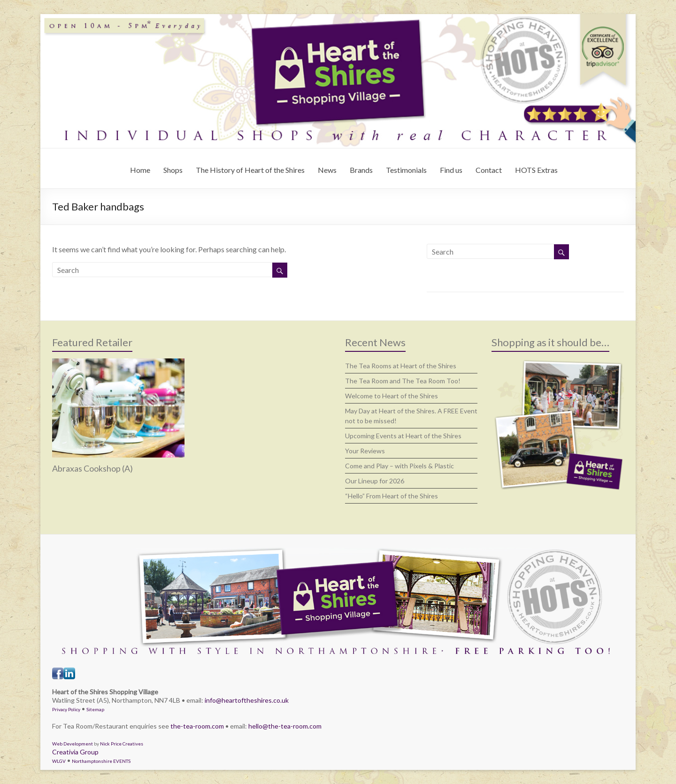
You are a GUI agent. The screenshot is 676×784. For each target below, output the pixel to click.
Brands (361, 170)
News (327, 170)
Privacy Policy (66, 709)
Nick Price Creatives (122, 744)
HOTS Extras (536, 170)
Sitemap (95, 709)
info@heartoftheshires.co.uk (247, 700)
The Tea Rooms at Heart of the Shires (401, 366)
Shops (173, 170)
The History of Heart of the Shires (250, 170)
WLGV (59, 761)
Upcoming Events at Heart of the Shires (403, 436)
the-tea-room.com (197, 726)
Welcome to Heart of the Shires (392, 396)
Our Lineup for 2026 (375, 481)
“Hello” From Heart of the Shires (392, 496)
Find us (451, 170)
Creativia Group (75, 752)
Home (140, 170)
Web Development (73, 744)
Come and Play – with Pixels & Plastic (399, 466)
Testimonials (406, 170)
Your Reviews (365, 451)
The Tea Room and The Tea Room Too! (403, 381)
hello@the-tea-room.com (285, 726)
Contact (489, 170)
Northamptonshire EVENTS (101, 761)
